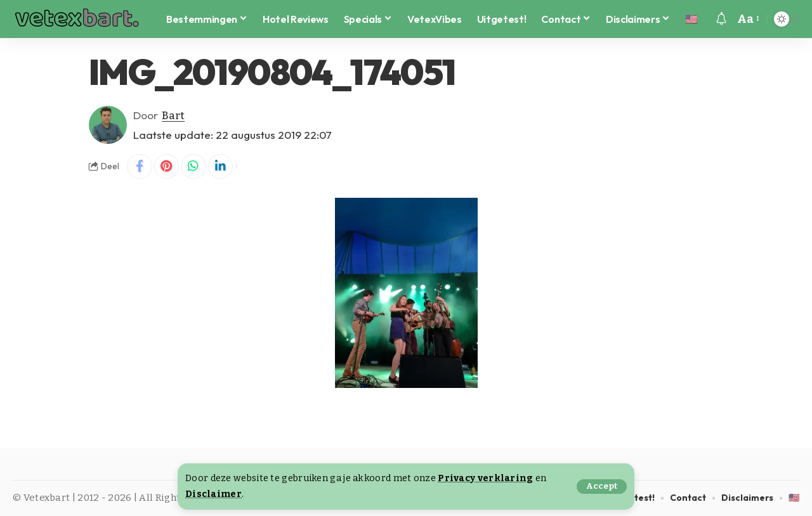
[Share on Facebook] (140, 167)
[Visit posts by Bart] (108, 125)
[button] (602, 487)
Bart (174, 115)
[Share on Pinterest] (167, 167)
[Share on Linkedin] (221, 167)
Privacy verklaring (485, 478)
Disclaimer (213, 494)
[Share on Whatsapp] (194, 167)
